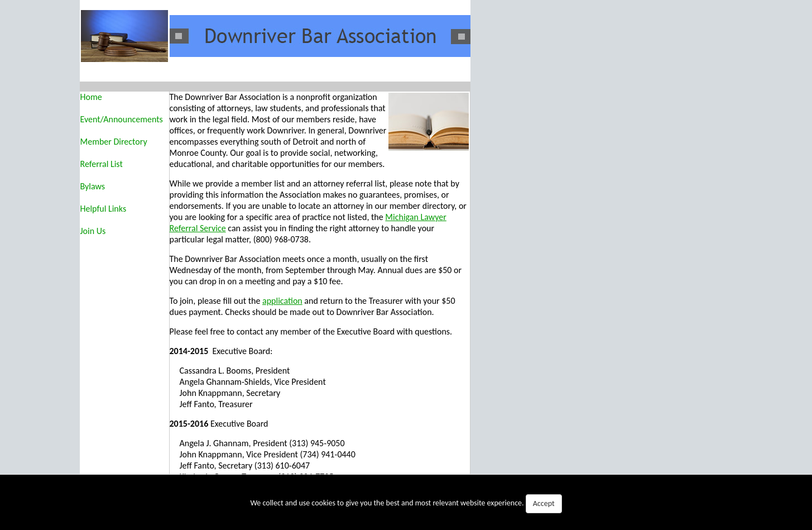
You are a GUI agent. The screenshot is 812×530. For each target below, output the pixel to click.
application (282, 301)
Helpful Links (104, 209)
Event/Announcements (122, 119)
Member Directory (114, 142)
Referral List (102, 164)
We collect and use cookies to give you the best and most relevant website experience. (406, 504)
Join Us (93, 231)
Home (91, 97)
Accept (544, 503)
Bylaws (93, 186)
